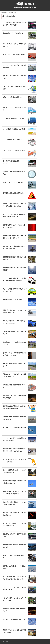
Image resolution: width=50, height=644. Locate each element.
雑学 (4, 641)
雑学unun (4, 12)
